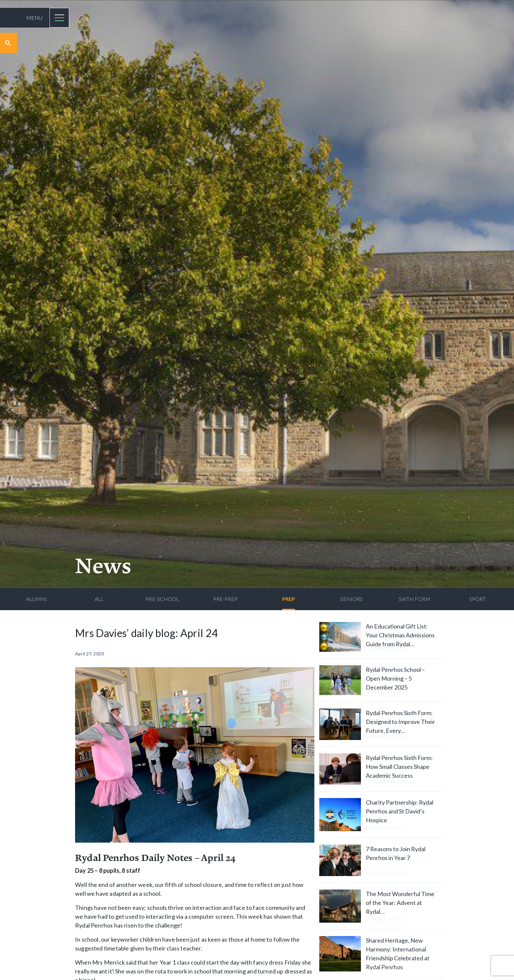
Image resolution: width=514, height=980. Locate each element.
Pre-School (162, 599)
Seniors (352, 599)
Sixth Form (415, 599)
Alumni (37, 599)
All (99, 599)
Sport (477, 599)
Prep (289, 599)
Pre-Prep (225, 599)
